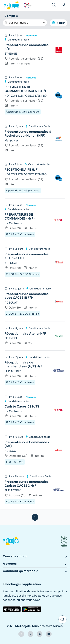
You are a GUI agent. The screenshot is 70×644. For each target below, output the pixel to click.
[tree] (35, 269)
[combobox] (25, 23)
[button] (55, 5)
